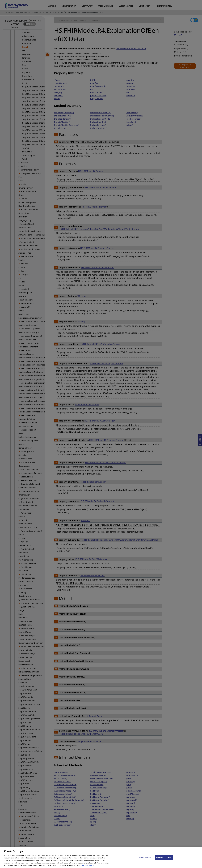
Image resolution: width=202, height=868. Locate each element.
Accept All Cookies (164, 860)
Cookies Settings (145, 860)
